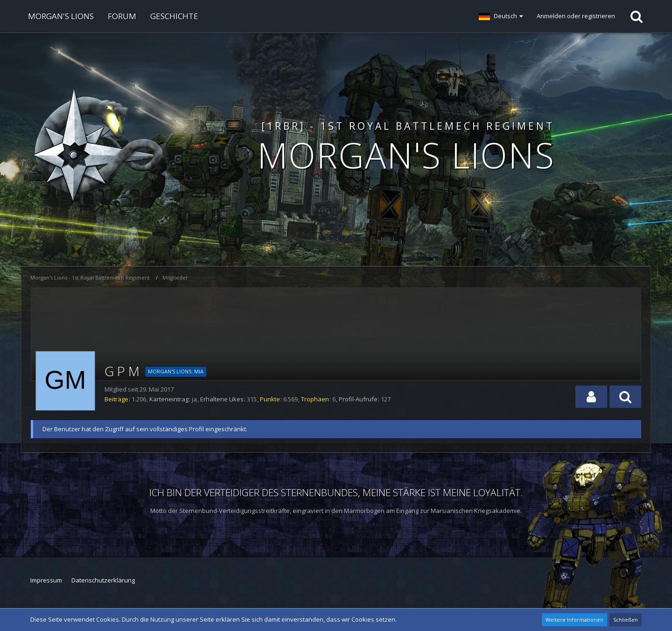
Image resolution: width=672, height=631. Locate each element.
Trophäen (315, 399)
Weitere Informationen (574, 620)
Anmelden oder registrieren (576, 16)
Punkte (270, 399)
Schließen (626, 620)
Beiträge (116, 399)
